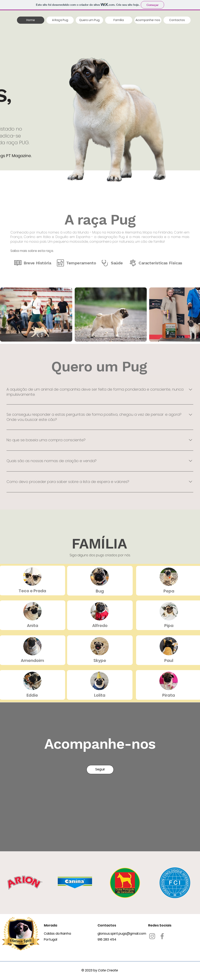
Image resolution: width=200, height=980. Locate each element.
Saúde (117, 263)
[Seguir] (100, 770)
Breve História (37, 263)
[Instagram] (152, 936)
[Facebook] (162, 936)
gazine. (25, 156)
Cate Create (108, 970)
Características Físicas (160, 263)
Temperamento (81, 263)
